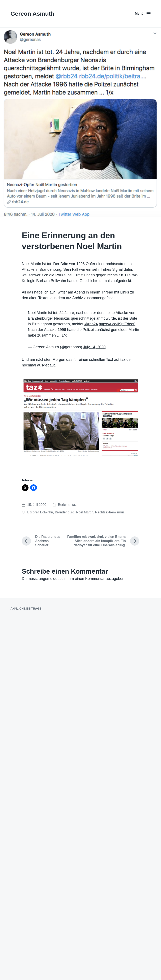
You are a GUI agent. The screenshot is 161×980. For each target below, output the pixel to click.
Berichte (64, 505)
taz (74, 505)
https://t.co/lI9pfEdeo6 (117, 324)
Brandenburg (65, 512)
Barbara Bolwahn (40, 512)
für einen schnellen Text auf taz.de (102, 360)
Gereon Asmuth (32, 14)
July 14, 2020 (94, 347)
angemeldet (49, 579)
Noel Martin (85, 512)
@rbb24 (91, 324)
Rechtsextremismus (110, 512)
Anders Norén (88, 971)
